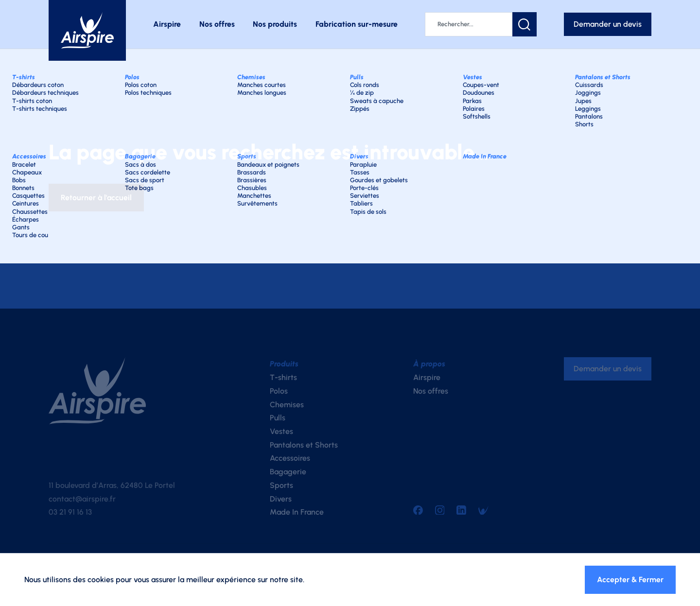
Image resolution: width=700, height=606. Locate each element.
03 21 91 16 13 (70, 512)
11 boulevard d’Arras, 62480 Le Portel (112, 485)
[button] (525, 24)
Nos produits (275, 24)
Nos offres (217, 24)
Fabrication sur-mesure (357, 24)
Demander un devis (608, 24)
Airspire (167, 24)
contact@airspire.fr (82, 499)
